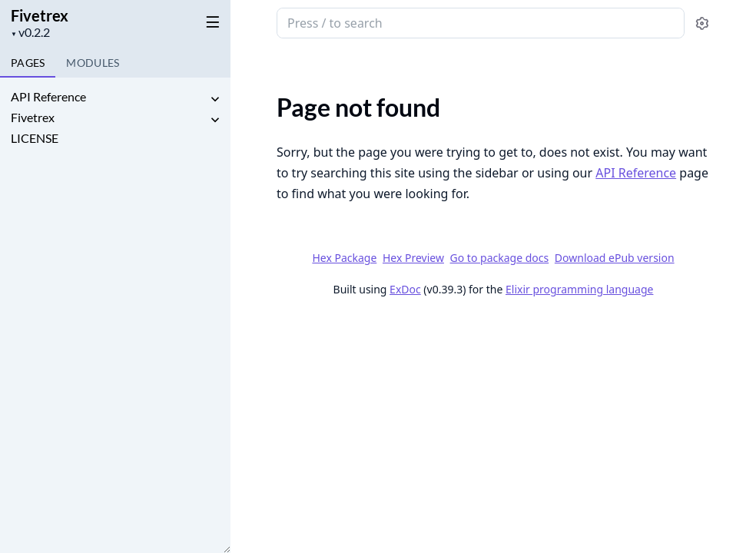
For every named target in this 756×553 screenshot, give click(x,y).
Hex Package (344, 258)
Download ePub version (615, 258)
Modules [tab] (93, 63)
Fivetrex (40, 15)
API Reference (48, 96)
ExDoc (405, 289)
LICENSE (35, 138)
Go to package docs (500, 258)
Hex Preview (413, 258)
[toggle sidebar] (210, 22)
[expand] (215, 99)
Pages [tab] (28, 63)
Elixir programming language (579, 289)
